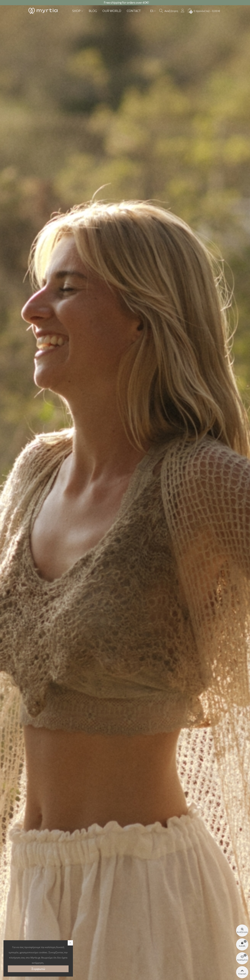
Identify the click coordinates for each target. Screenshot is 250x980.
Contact (134, 11)
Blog (93, 11)
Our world (112, 11)
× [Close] (70, 943)
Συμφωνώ (38, 969)
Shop (76, 11)
